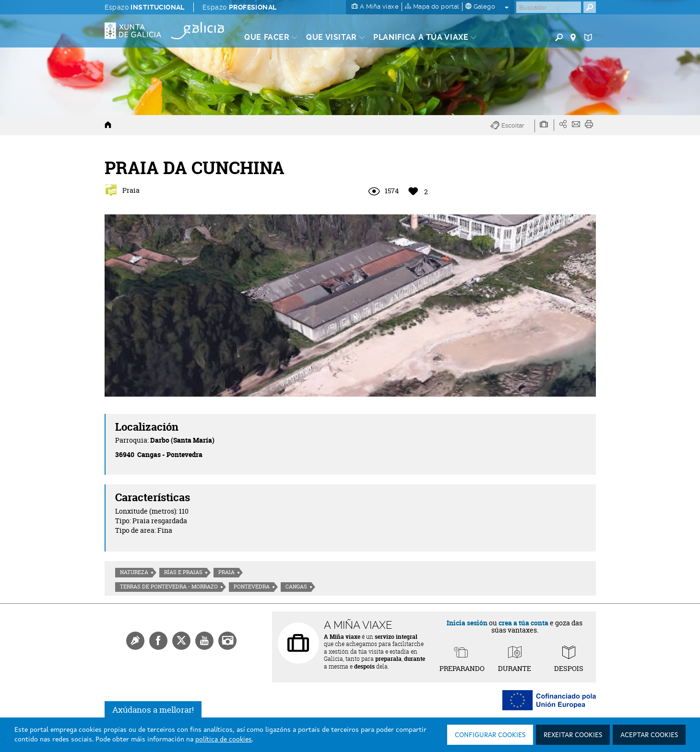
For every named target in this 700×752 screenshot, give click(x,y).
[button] (513, 126)
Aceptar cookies (649, 735)
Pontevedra (252, 587)
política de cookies (224, 740)
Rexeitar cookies (573, 735)
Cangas (296, 587)
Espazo (145, 7)
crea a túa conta (523, 623)
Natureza (134, 572)
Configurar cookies (490, 735)
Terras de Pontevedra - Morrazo (169, 587)
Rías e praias (183, 572)
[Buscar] (549, 7)
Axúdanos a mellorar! (153, 710)
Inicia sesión (467, 623)
